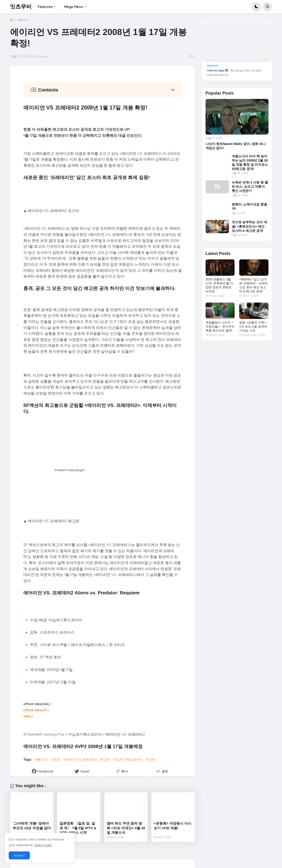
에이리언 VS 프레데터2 (80, 759)
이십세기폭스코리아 (128, 759)
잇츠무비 (21, 7)
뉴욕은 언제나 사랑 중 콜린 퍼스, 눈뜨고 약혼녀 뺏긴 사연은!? (250, 187)
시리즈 (55, 759)
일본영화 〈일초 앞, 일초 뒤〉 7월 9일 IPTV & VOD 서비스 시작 (78, 828)
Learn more (43, 845)
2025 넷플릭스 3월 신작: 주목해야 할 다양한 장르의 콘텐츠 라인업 (219, 285)
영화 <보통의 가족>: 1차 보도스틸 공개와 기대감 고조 (253, 326)
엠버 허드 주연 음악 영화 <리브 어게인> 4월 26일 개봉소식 (126, 828)
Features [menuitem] (45, 7)
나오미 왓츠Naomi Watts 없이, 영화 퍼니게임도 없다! (236, 146)
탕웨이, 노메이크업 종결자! (250, 206)
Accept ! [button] (19, 855)
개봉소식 (22, 20)
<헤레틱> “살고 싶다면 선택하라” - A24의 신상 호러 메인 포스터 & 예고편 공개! (253, 285)
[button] (256, 7)
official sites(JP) (35, 710)
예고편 (105, 759)
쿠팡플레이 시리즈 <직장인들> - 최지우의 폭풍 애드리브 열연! (220, 326)
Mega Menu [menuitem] (74, 7)
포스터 (150, 759)
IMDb (27, 716)
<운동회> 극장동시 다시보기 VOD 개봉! (173, 826)
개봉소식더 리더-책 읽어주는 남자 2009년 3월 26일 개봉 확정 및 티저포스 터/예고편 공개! (250, 163)
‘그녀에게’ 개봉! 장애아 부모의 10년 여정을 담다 (32, 826)
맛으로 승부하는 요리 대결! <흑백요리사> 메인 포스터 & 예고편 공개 (250, 226)
